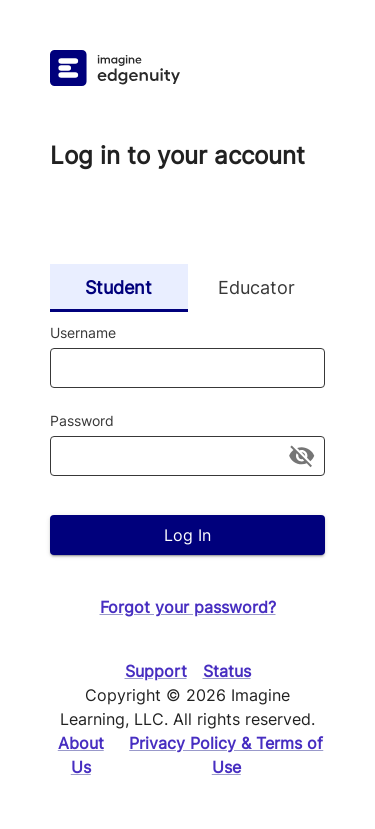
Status (227, 671)
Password (82, 420)
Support (156, 671)
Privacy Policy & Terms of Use (226, 755)
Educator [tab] (257, 288)
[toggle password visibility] (301, 455)
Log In (187, 535)
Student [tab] (119, 288)
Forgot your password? (188, 607)
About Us (81, 755)
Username (83, 332)
